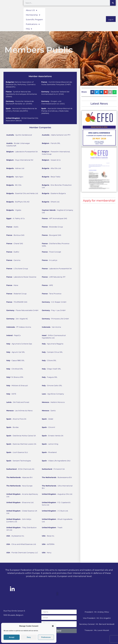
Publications (33, 24)
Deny (29, 637)
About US (32, 10)
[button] (53, 626)
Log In (111, 20)
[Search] (113, 3)
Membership (33, 15)
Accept (12, 637)
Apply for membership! (99, 201)
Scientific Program (34, 20)
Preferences (46, 637)
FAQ (29, 29)
